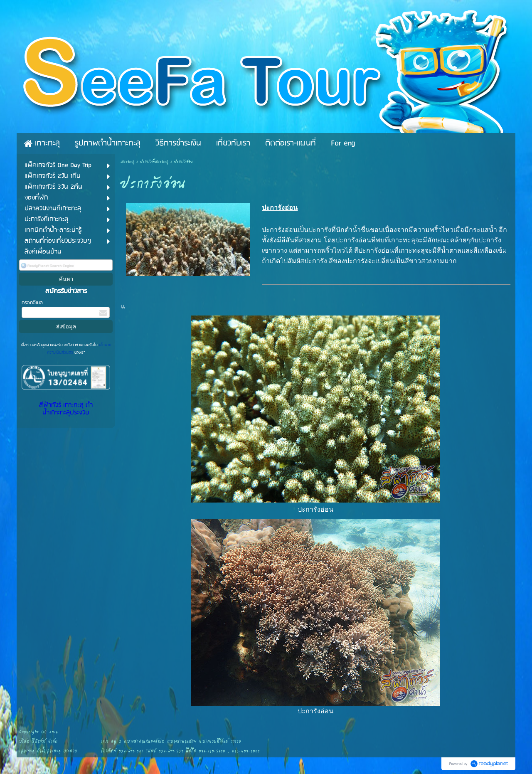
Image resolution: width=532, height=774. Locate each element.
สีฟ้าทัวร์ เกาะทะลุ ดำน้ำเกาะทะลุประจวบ (66, 409)
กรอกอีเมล (32, 303)
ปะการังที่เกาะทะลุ (154, 162)
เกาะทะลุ (127, 162)
